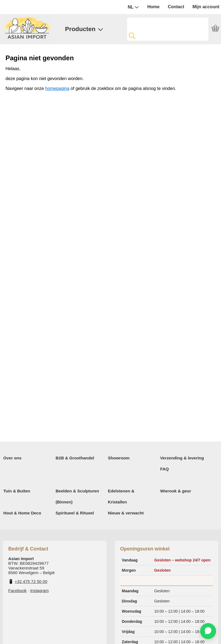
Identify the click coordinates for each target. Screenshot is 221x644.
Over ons (12, 458)
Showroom (119, 458)
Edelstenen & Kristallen (121, 496)
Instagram (39, 590)
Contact (176, 7)
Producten (84, 29)
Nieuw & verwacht (126, 513)
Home (153, 7)
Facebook (17, 590)
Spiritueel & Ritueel (75, 513)
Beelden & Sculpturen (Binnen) (77, 496)
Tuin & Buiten (17, 491)
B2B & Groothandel (75, 458)
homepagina (57, 88)
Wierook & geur (176, 491)
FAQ (164, 469)
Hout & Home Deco (22, 513)
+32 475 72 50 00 (31, 581)
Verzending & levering (182, 458)
